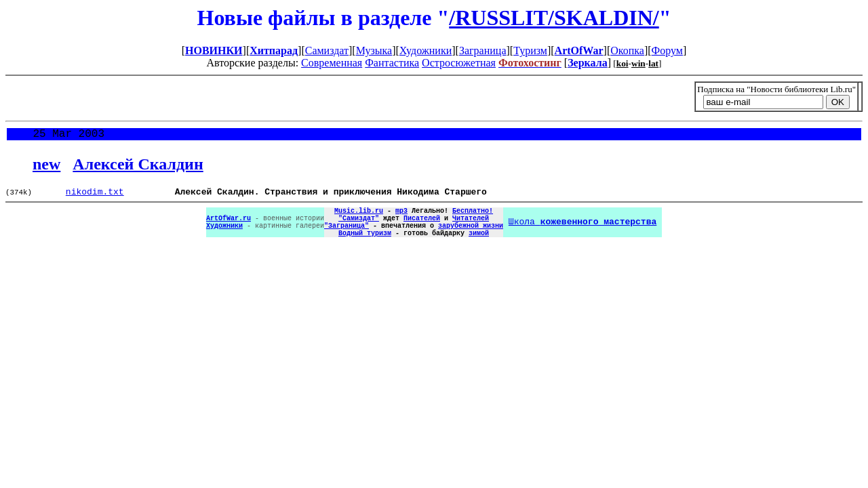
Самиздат (327, 50)
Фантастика (392, 63)
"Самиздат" (359, 226)
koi (623, 63)
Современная (332, 63)
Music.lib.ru (359, 217)
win (638, 63)
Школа (583, 231)
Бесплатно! (473, 217)
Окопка (627, 50)
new (46, 167)
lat (653, 63)
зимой (479, 245)
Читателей (471, 226)
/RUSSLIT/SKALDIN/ (554, 18)
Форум (667, 50)
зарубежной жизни (471, 236)
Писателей (422, 226)
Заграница (483, 50)
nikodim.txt (95, 196)
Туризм (530, 50)
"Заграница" (347, 236)
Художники (426, 50)
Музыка (374, 50)
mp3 (401, 217)
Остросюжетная (459, 63)
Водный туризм (365, 245)
